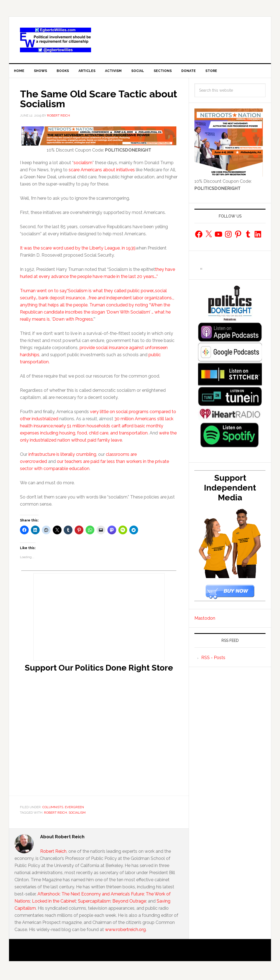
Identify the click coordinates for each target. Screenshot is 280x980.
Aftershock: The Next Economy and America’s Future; (92, 896)
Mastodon (205, 620)
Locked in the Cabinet (54, 903)
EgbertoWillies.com (56, 40)
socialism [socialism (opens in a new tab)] (83, 165)
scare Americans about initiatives (102, 172)
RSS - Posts (213, 660)
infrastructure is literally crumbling (62, 456)
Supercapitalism (94, 903)
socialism (77, 815)
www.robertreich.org (125, 932)
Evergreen (74, 809)
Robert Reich (56, 815)
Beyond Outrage (129, 903)
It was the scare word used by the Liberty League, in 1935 (78, 250)
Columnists (53, 809)
